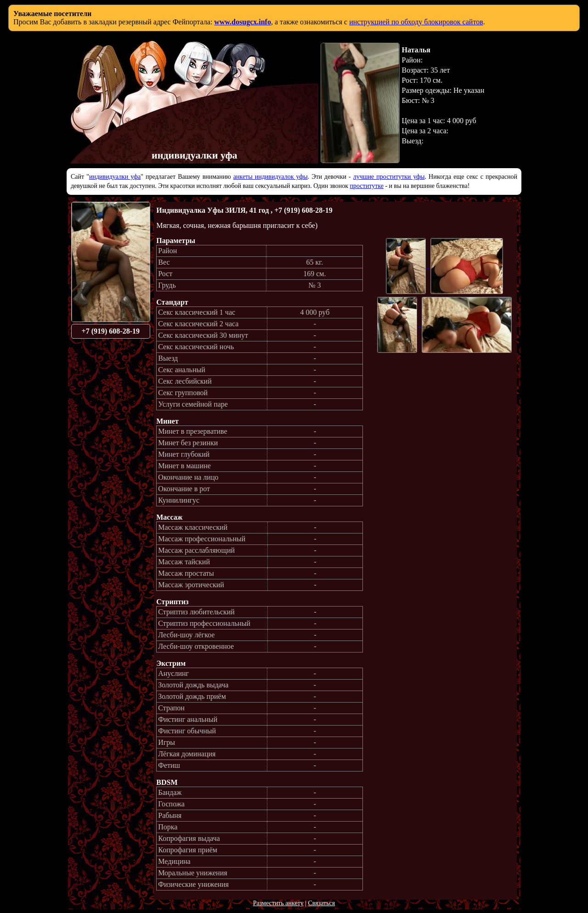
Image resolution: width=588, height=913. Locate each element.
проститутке (367, 186)
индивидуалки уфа (115, 177)
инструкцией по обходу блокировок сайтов (416, 22)
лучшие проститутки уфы (389, 177)
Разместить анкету (278, 903)
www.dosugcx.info (243, 22)
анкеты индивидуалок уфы (271, 177)
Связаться (321, 903)
